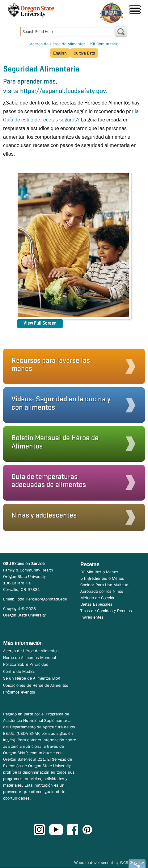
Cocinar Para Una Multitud (104, 585)
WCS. (125, 862)
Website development (94, 862)
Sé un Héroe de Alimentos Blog (32, 678)
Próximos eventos (19, 692)
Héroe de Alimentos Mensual (30, 657)
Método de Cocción (98, 598)
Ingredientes (92, 617)
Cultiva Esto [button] (84, 53)
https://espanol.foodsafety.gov (63, 91)
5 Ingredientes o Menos (102, 578)
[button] (72, 366)
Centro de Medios (19, 671)
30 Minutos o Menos (99, 572)
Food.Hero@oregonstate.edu (41, 599)
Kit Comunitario (104, 44)
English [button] (60, 53)
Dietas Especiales (96, 604)
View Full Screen (40, 323)
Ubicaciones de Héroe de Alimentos (36, 685)
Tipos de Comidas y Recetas (106, 611)
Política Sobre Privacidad (26, 664)
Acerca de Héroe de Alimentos (58, 44)
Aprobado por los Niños (102, 591)
